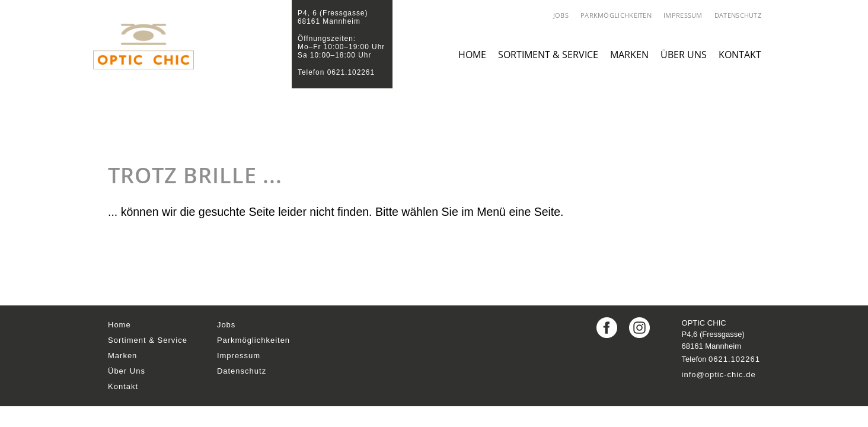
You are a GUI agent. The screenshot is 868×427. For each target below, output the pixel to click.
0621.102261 (734, 359)
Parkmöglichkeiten (616, 15)
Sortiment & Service (548, 66)
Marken (629, 66)
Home (472, 66)
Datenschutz (738, 15)
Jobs (561, 15)
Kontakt (740, 66)
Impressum (683, 15)
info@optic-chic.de (719, 375)
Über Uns (684, 66)
